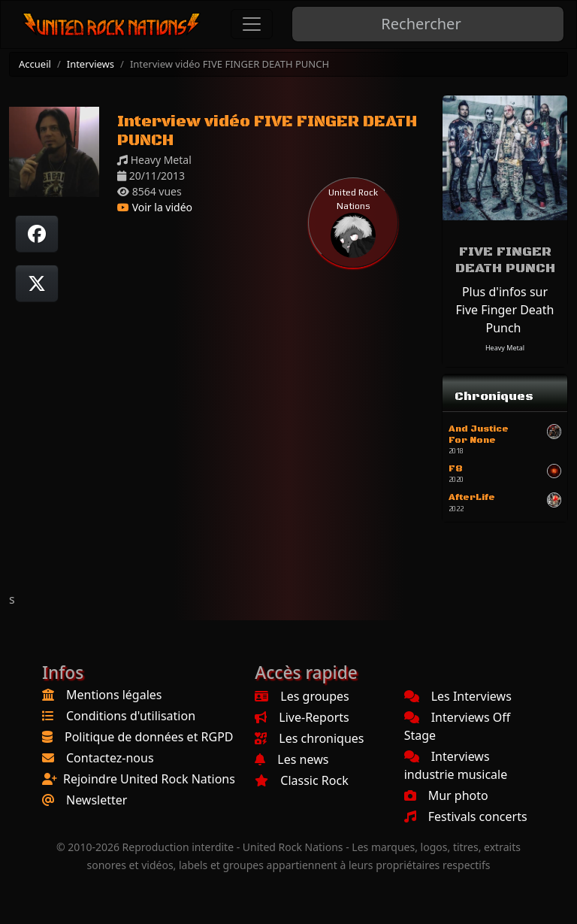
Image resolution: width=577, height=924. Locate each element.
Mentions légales (114, 695)
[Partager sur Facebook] (37, 234)
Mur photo (446, 795)
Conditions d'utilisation (131, 716)
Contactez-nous (110, 758)
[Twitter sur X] (37, 283)
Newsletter (97, 800)
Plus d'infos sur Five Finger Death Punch (504, 310)
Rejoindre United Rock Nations (149, 779)
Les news (292, 759)
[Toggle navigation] (252, 24)
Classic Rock (301, 780)
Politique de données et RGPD (149, 737)
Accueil (35, 64)
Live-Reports (302, 717)
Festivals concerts (466, 816)
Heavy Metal (505, 348)
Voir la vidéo (155, 207)
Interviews (91, 64)
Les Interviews (458, 696)
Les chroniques (309, 738)
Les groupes (302, 696)
